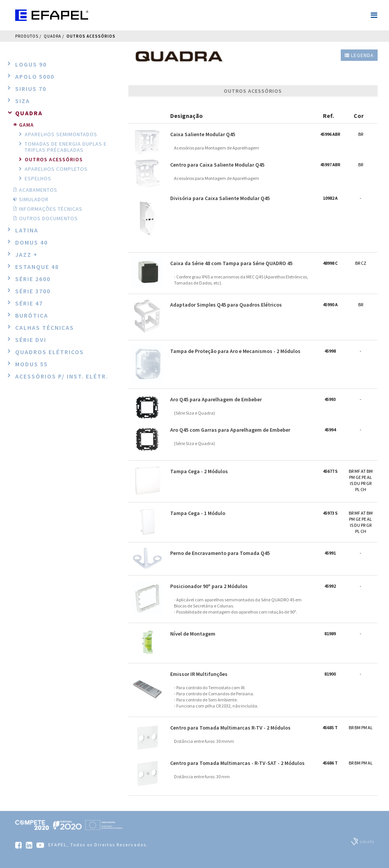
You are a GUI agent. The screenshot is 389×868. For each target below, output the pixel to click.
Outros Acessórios (91, 36)
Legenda (359, 55)
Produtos (27, 36)
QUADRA (52, 36)
